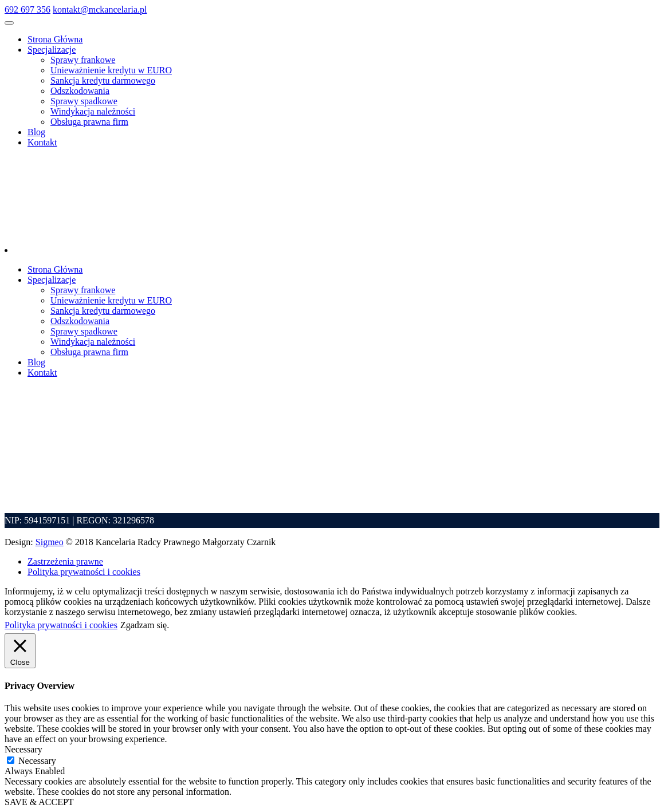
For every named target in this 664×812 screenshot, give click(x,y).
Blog (36, 132)
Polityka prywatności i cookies (84, 572)
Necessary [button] (23, 749)
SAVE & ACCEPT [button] (39, 802)
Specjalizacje (52, 50)
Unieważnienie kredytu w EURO (111, 70)
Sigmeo (50, 542)
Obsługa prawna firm (89, 122)
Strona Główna (55, 39)
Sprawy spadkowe (84, 101)
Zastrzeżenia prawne (65, 561)
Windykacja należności (93, 111)
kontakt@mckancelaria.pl (100, 9)
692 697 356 (27, 9)
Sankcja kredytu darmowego (103, 80)
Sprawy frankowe (83, 60)
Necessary (37, 761)
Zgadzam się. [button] (145, 625)
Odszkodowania (80, 91)
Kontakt (42, 142)
